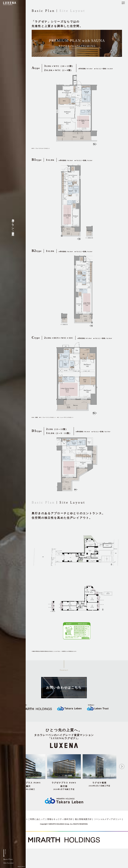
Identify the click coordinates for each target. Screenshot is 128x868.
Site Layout (72, 11)
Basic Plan (43, 502)
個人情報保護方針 (83, 819)
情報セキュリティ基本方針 (60, 819)
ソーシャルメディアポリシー (108, 819)
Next (122, 766)
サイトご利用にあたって (33, 819)
